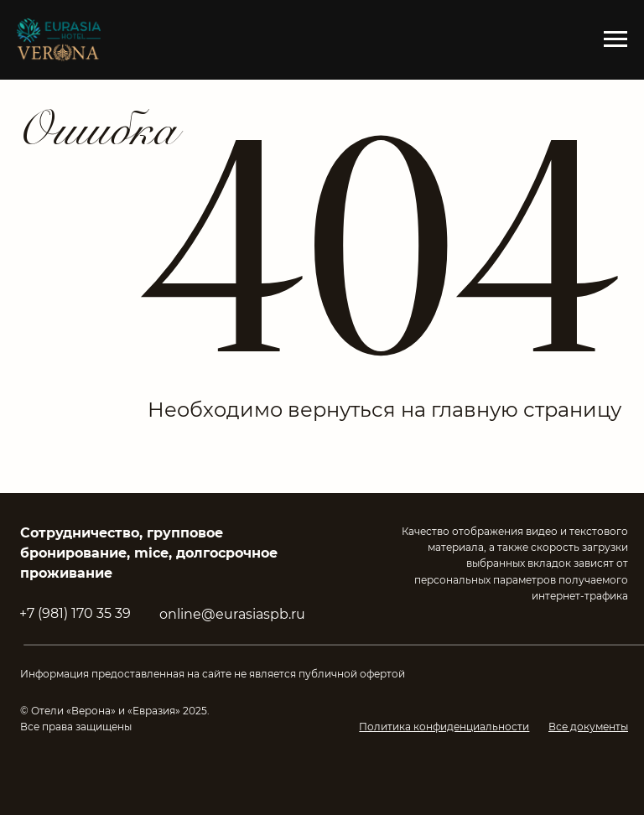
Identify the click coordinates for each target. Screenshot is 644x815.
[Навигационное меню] (615, 39)
